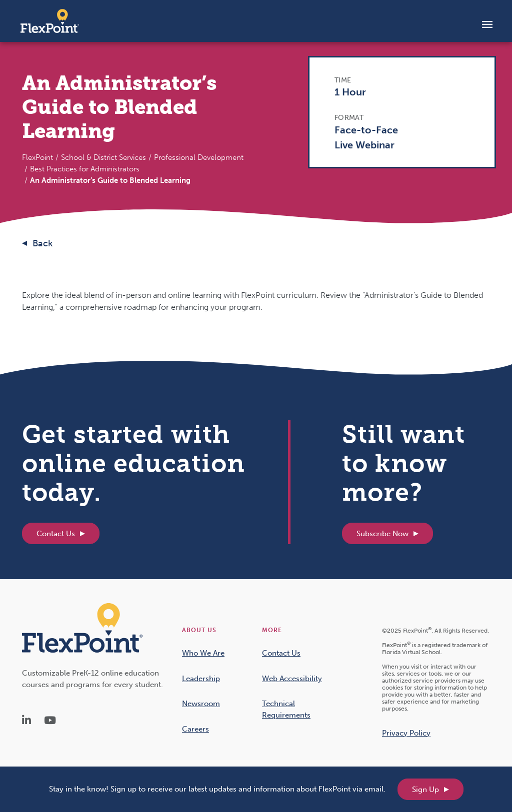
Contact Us (56, 534)
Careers (195, 729)
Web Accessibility (292, 679)
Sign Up (425, 790)
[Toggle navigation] (487, 24)
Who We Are (203, 653)
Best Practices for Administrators (85, 169)
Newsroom (201, 704)
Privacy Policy (406, 733)
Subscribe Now (382, 534)
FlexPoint (37, 157)
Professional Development (199, 157)
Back (42, 243)
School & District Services (103, 157)
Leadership (201, 679)
